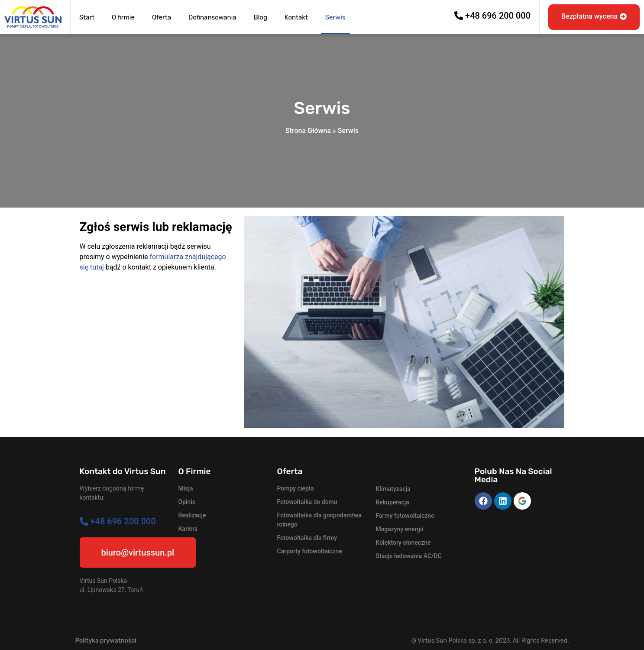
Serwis (335, 17)
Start (87, 17)
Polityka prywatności (106, 641)
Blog (261, 17)
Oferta (162, 17)
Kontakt (296, 17)
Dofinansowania (212, 17)
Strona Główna (308, 131)
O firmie (123, 17)
